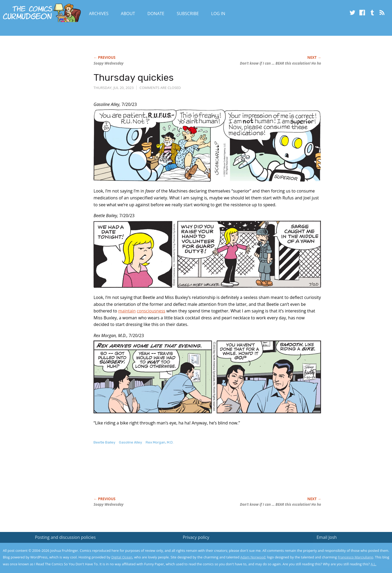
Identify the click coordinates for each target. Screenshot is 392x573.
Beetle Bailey (104, 442)
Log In (218, 14)
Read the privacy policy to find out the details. (345, 540)
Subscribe (188, 14)
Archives (99, 14)
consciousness (151, 311)
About (128, 14)
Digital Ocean (122, 557)
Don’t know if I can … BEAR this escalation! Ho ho (280, 63)
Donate (156, 14)
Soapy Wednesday (108, 63)
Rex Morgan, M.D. (160, 442)
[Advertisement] (190, 476)
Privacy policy (196, 537)
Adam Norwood (253, 557)
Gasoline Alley (130, 442)
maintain (127, 311)
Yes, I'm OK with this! (347, 553)
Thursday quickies (134, 77)
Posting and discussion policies (65, 537)
